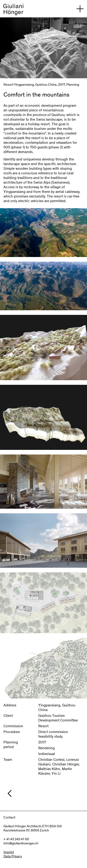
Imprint (9, 852)
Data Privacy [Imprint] (13, 857)
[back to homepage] (13, 11)
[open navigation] (80, 9)
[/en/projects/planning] (46, 793)
